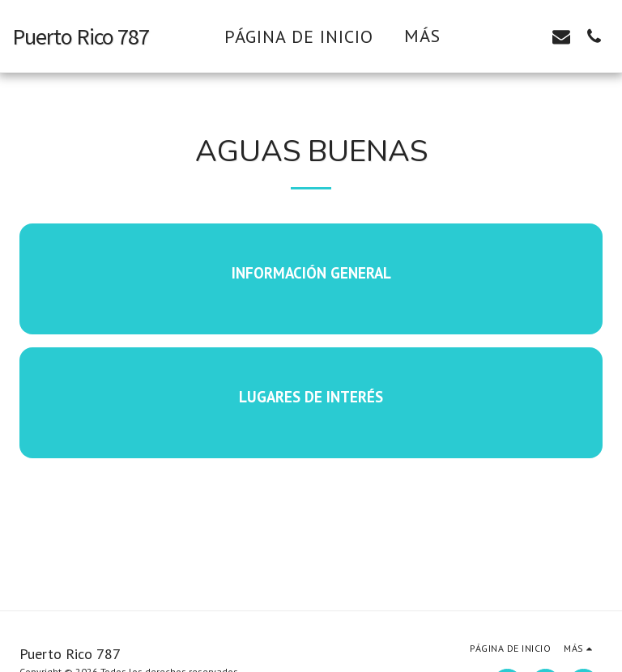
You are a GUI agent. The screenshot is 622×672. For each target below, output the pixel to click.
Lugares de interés (311, 397)
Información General (311, 273)
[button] (496, 36)
